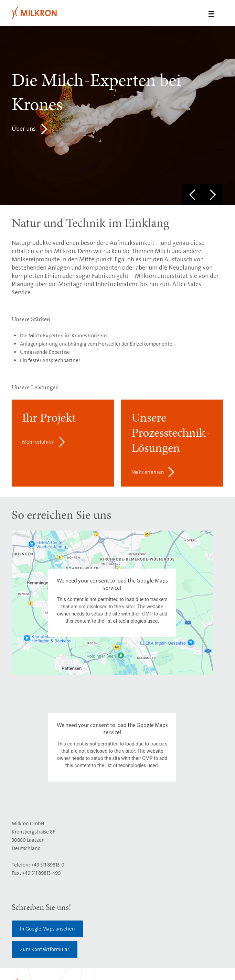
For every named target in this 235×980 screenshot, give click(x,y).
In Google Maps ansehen (47, 784)
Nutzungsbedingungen (63, 963)
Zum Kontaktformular (45, 805)
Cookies (129, 963)
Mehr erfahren (38, 442)
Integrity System (29, 971)
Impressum (23, 963)
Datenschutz (104, 963)
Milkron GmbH (38, 13)
